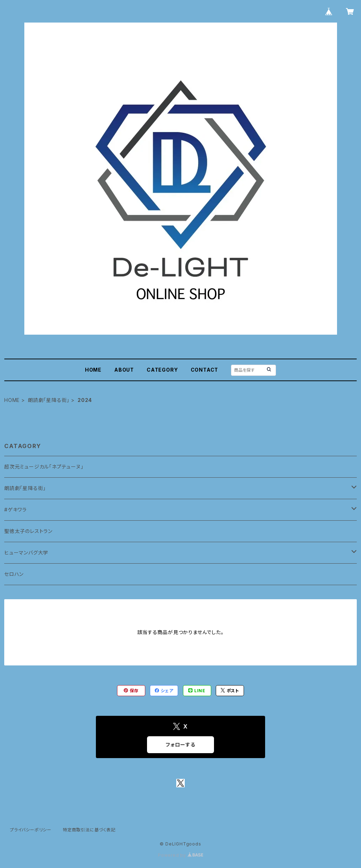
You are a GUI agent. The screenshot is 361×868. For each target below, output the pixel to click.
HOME (93, 370)
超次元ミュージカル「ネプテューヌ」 (44, 467)
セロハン (14, 574)
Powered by (180, 855)
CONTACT (205, 370)
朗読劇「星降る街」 (49, 400)
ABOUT (124, 370)
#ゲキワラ (16, 510)
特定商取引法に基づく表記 (89, 830)
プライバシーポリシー (31, 830)
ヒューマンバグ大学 (26, 553)
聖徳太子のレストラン (28, 531)
